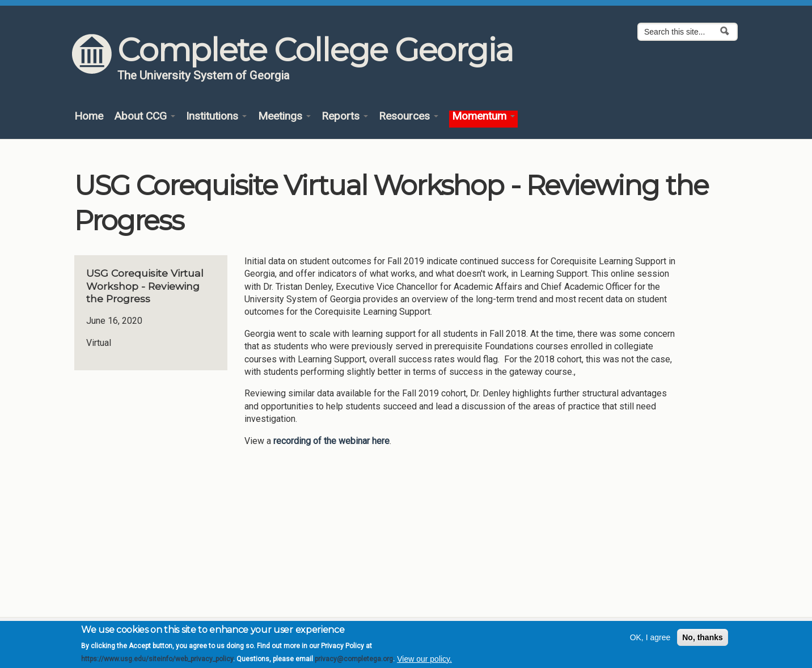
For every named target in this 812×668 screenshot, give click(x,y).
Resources (409, 117)
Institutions (216, 117)
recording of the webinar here (331, 441)
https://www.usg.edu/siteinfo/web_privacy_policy (157, 663)
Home (89, 117)
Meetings (284, 117)
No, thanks (703, 642)
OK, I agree (650, 642)
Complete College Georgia (315, 50)
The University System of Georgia (204, 75)
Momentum (483, 117)
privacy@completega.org (354, 663)
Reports (345, 117)
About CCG (145, 117)
